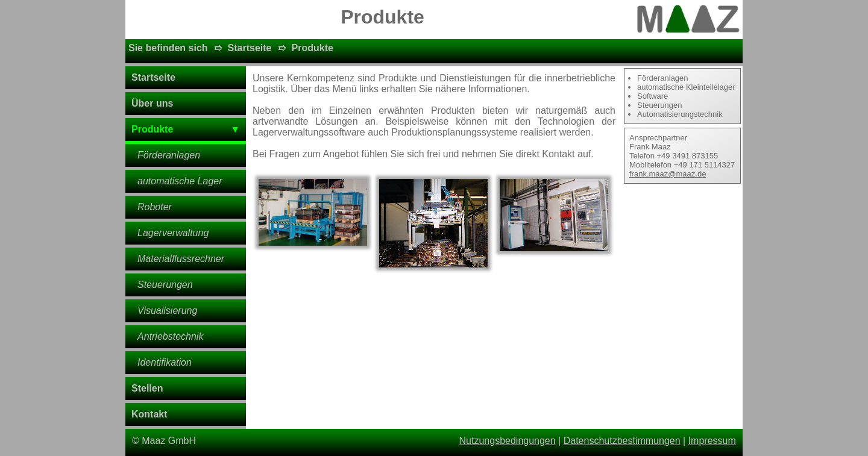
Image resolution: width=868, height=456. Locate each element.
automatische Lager (180, 181)
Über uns (152, 103)
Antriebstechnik (170, 336)
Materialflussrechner (181, 259)
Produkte (313, 48)
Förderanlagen (169, 155)
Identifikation (165, 362)
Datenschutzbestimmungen (622, 441)
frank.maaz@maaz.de (668, 174)
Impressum (712, 441)
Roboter (155, 207)
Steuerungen (165, 285)
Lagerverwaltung (173, 233)
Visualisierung (167, 311)
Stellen (147, 388)
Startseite (250, 48)
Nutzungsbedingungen (508, 441)
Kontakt (149, 414)
